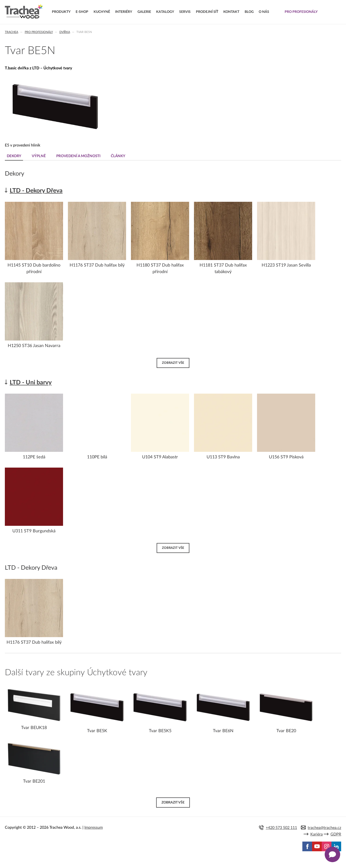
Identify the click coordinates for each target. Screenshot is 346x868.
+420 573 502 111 (281, 828)
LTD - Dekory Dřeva (36, 191)
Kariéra (317, 834)
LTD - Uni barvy (31, 383)
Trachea (12, 32)
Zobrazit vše (173, 363)
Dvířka (65, 32)
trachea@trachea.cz (324, 828)
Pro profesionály (39, 32)
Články (120, 156)
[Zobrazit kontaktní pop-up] (332, 854)
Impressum (94, 827)
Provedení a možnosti (79, 156)
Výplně (39, 156)
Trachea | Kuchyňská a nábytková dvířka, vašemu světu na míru (24, 11)
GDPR (336, 834)
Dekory (14, 156)
